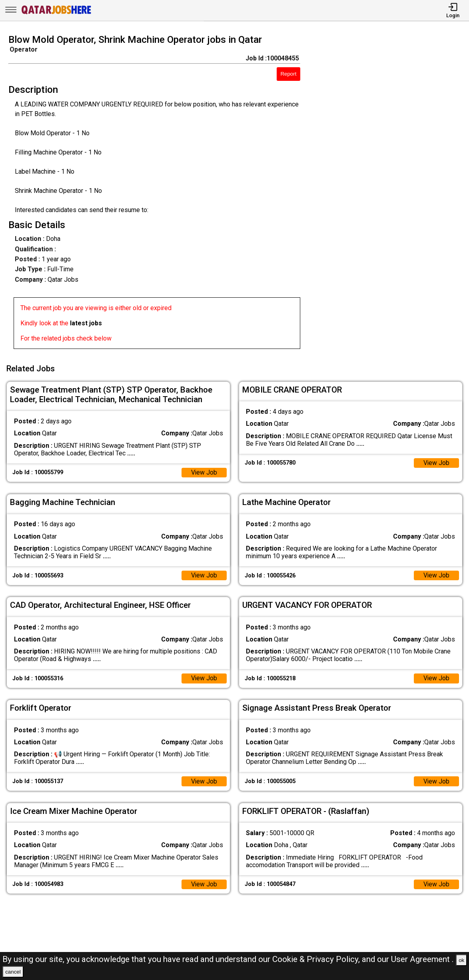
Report (288, 74)
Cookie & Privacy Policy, (317, 959)
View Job (204, 471)
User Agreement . (422, 959)
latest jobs (86, 323)
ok (461, 960)
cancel (13, 972)
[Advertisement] (391, 194)
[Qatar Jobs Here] (56, 13)
